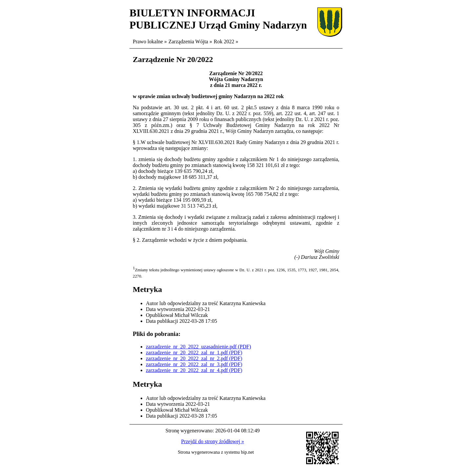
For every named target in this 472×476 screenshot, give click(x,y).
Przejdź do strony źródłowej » (213, 441)
